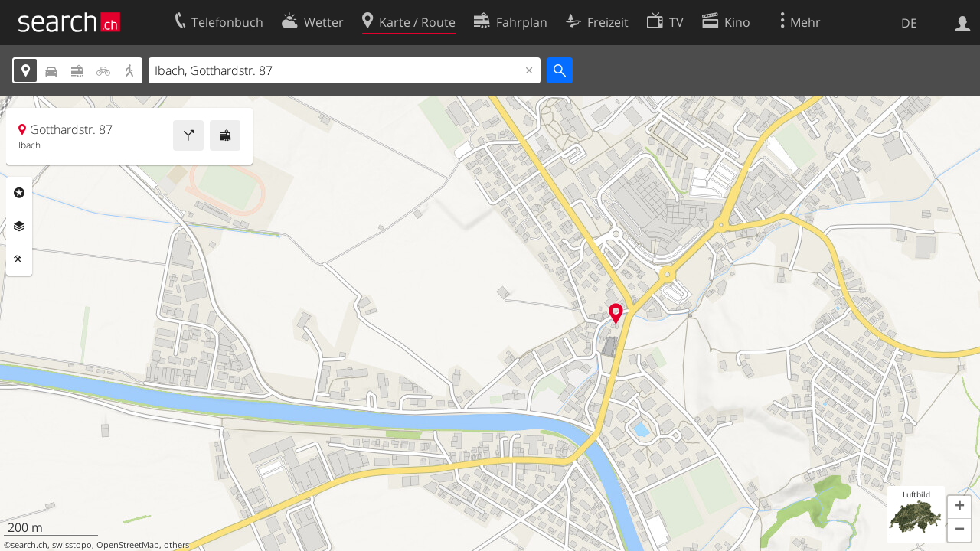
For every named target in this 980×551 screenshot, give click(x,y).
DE (909, 23)
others (176, 545)
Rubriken (19, 193)
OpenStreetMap (128, 545)
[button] (959, 507)
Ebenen (19, 227)
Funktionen (19, 259)
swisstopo (72, 545)
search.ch (29, 545)
